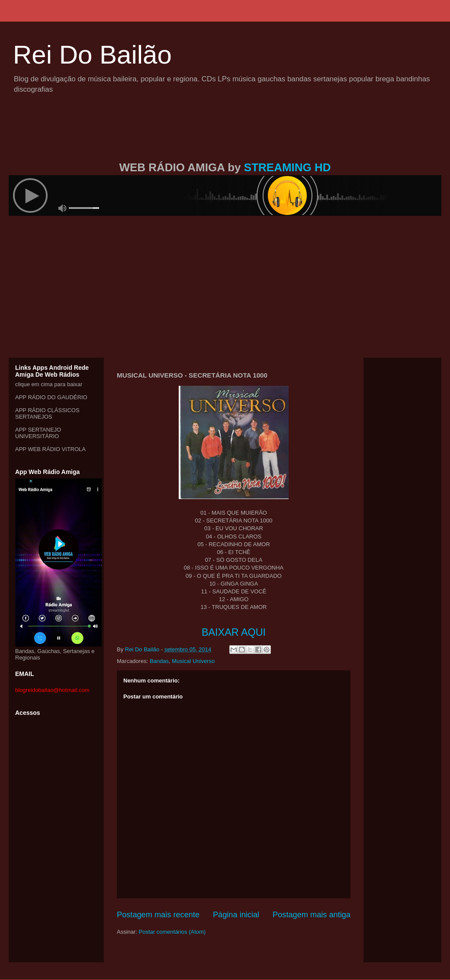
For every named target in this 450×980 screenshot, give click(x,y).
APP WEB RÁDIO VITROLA (50, 449)
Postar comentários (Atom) (172, 932)
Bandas (159, 661)
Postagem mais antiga (312, 915)
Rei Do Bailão (92, 55)
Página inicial (236, 915)
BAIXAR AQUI (234, 632)
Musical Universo (193, 661)
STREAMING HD (288, 167)
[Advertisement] (225, 138)
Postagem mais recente (158, 915)
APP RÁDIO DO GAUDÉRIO (51, 397)
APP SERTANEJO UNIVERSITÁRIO (38, 433)
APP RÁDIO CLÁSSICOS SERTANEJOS (47, 413)
